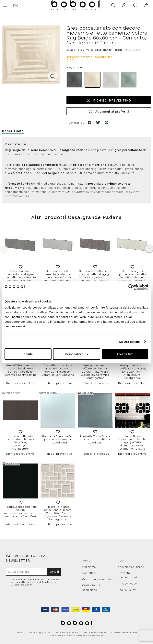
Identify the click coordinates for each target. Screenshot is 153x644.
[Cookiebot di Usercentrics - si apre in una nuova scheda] (131, 287)
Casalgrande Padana (109, 49)
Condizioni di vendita (97, 578)
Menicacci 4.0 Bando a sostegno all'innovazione (76, 635)
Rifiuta (28, 354)
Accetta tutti (125, 354)
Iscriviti (54, 571)
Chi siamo (89, 566)
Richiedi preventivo (109, 99)
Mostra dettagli (130, 341)
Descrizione (13, 130)
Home (86, 560)
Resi (121, 560)
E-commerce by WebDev (125, 632)
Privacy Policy (29, 578)
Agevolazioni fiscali (131, 566)
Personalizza (77, 354)
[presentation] (149, 248)
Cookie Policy (127, 589)
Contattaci (89, 572)
